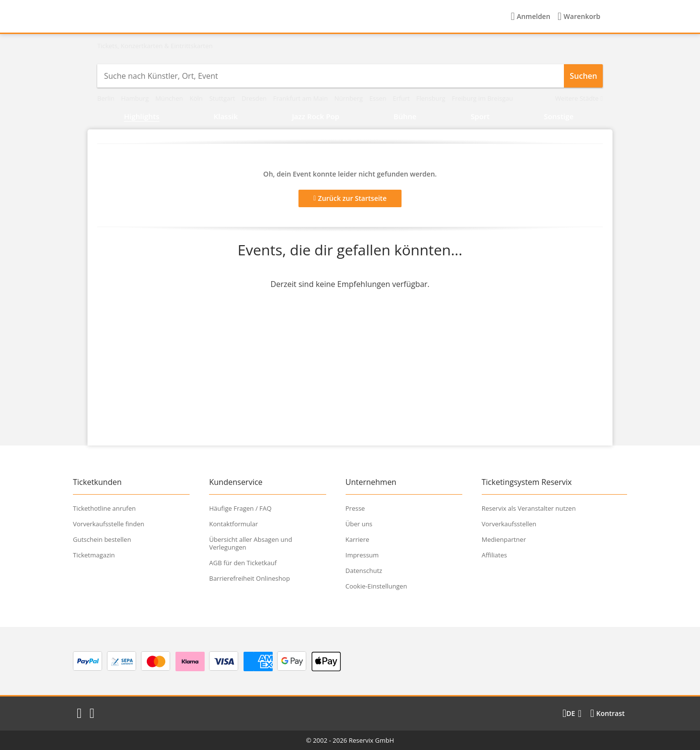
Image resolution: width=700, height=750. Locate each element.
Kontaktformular (233, 524)
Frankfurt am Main (301, 98)
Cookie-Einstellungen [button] (376, 586)
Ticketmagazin (94, 555)
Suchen (583, 76)
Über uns (359, 524)
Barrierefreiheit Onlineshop (249, 578)
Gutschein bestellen (102, 539)
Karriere (358, 539)
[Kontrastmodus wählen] (607, 714)
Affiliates (494, 555)
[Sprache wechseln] (572, 714)
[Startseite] (158, 17)
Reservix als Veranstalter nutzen (529, 508)
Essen (379, 98)
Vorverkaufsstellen (509, 524)
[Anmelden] (531, 17)
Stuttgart (223, 98)
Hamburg (136, 98)
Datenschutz (364, 571)
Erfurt (402, 98)
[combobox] (331, 76)
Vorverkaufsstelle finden (109, 524)
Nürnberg (350, 98)
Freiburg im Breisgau (482, 98)
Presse (355, 508)
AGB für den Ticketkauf (243, 563)
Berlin (107, 98)
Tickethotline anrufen (104, 508)
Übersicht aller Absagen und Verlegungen (251, 543)
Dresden (255, 98)
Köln (197, 98)
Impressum (362, 555)
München (170, 98)
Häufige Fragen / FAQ (240, 508)
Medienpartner (504, 539)
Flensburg (431, 98)
